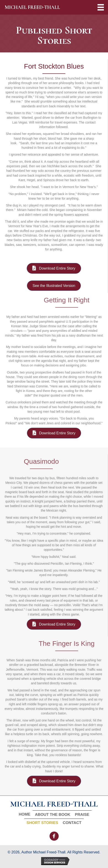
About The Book (53, 815)
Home (25, 814)
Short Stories (42, 823)
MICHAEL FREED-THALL (32, 7)
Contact (72, 823)
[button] (54, 836)
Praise (82, 815)
